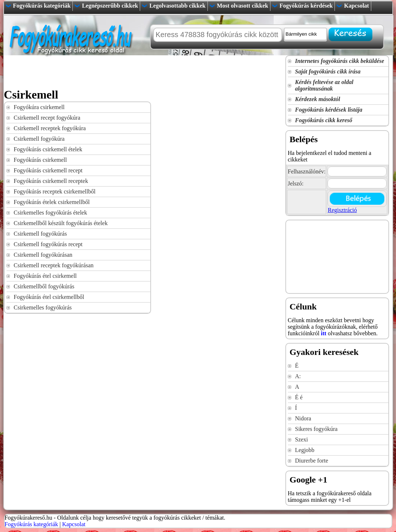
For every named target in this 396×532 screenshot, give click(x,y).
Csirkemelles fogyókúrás (43, 307)
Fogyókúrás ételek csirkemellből (52, 202)
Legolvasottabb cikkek (177, 6)
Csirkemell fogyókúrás (40, 234)
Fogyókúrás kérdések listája (329, 110)
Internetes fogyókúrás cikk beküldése (340, 61)
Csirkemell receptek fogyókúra (50, 128)
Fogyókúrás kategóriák (42, 6)
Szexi (302, 439)
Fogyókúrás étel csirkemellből (49, 297)
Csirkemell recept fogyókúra (47, 118)
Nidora (303, 418)
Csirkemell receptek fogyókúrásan (54, 265)
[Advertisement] (136, 72)
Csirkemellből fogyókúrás (44, 286)
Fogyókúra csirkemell (39, 107)
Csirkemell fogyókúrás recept (48, 244)
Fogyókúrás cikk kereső (324, 120)
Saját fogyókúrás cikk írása (328, 71)
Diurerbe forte (312, 461)
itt (324, 333)
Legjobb (305, 450)
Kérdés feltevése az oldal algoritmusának (324, 85)
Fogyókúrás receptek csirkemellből (55, 191)
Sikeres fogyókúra (316, 429)
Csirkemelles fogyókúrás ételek (51, 213)
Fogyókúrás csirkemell (40, 160)
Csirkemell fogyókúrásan (43, 255)
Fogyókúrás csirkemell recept (48, 170)
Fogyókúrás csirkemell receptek (51, 181)
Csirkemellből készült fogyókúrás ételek (61, 223)
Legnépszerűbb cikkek (110, 6)
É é (299, 397)
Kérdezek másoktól (318, 99)
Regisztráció (342, 210)
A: (298, 376)
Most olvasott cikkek (243, 6)
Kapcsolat (356, 6)
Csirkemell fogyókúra (39, 139)
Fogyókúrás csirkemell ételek (48, 149)
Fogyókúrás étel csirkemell (45, 276)
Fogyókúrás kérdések (306, 6)
